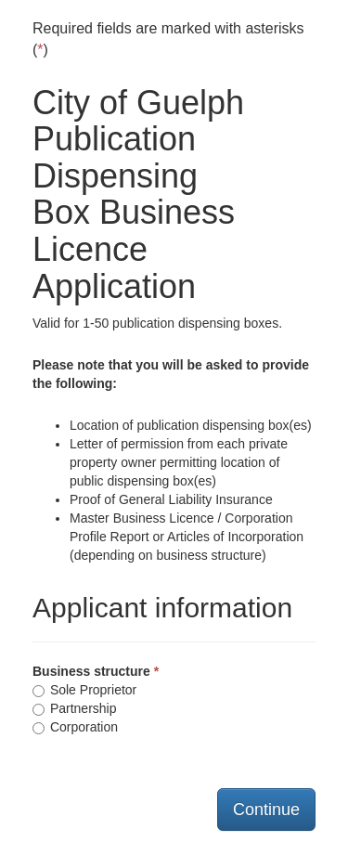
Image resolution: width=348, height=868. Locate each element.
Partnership (74, 708)
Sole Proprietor (84, 690)
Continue (266, 810)
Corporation (75, 727)
